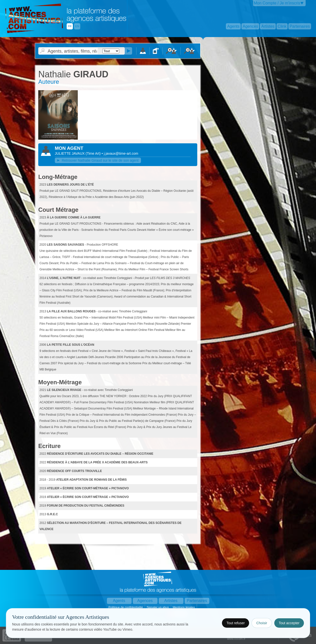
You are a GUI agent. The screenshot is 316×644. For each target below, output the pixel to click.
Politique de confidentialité (126, 607)
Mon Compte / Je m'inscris (277, 3)
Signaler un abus (158, 607)
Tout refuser (236, 623)
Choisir (262, 623)
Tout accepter (289, 623)
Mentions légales (184, 607)
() (94, 153)
